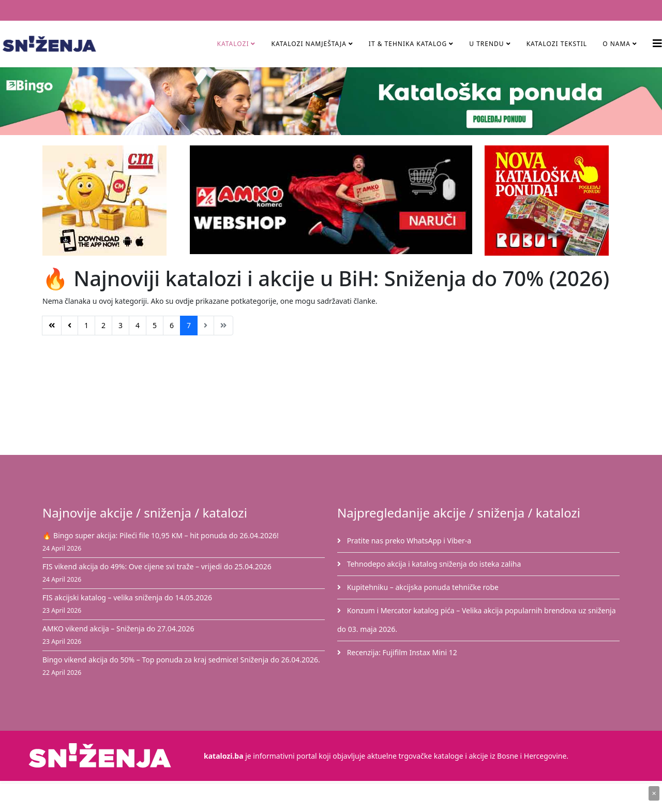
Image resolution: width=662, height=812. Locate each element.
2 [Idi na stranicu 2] (103, 325)
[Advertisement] (337, 400)
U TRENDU (486, 44)
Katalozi (233, 44)
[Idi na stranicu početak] (52, 326)
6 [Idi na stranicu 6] (172, 325)
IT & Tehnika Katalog (409, 44)
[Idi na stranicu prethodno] (70, 326)
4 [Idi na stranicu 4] (138, 325)
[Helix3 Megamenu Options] (657, 43)
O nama (616, 44)
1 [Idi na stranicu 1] (86, 325)
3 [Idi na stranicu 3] (121, 325)
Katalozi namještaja (309, 44)
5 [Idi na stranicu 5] (155, 325)
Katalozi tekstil (557, 44)
